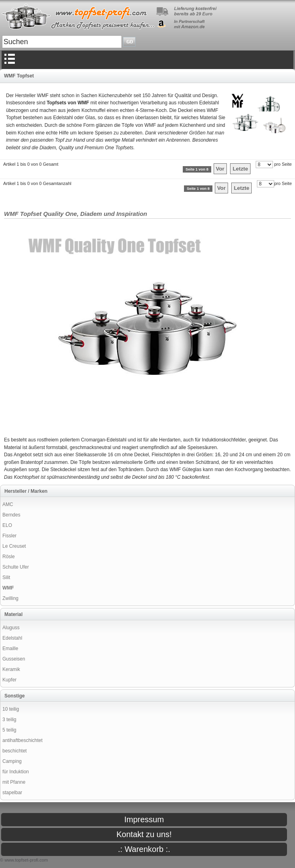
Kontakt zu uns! (144, 834)
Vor (220, 169)
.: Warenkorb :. (144, 849)
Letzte (240, 169)
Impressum (144, 819)
